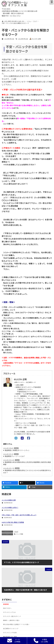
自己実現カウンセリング (11, 629)
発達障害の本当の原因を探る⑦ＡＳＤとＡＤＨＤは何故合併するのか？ (27, 472)
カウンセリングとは (9, 612)
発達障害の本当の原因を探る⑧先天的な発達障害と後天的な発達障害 (27, 463)
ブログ (16, 448)
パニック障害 (19, 534)
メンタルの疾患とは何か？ (10, 508)
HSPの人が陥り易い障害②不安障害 (13, 522)
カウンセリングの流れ (10, 633)
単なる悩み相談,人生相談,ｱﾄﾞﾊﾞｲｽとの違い (16, 624)
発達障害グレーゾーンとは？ (15, 456)
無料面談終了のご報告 (10, 637)
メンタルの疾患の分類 (9, 500)
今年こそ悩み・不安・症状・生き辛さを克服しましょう (19, 515)
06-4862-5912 (15, 16)
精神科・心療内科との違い (11, 620)
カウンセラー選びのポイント (12, 616)
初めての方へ (7, 608)
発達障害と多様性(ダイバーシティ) (17, 450)
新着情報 (6, 604)
